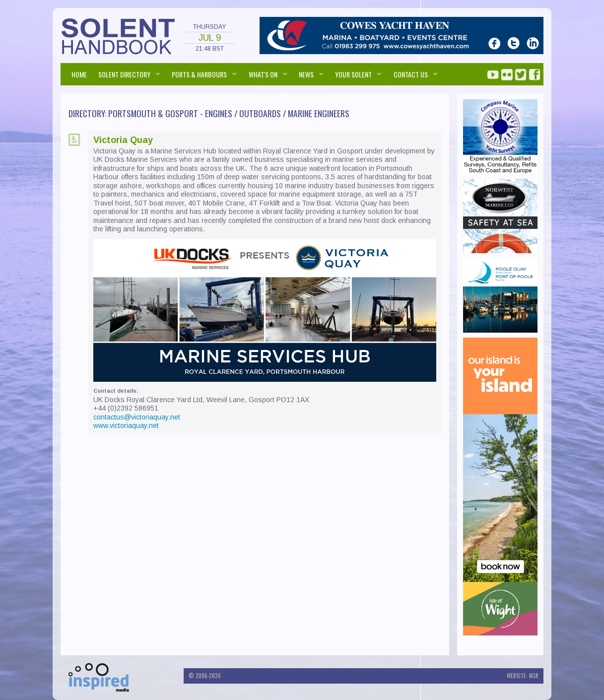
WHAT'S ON (263, 74)
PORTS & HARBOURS (199, 74)
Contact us (411, 74)
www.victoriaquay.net (126, 425)
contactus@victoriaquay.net (137, 417)
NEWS (306, 74)
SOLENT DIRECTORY (124, 74)
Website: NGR (523, 676)
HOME (79, 74)
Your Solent (353, 74)
